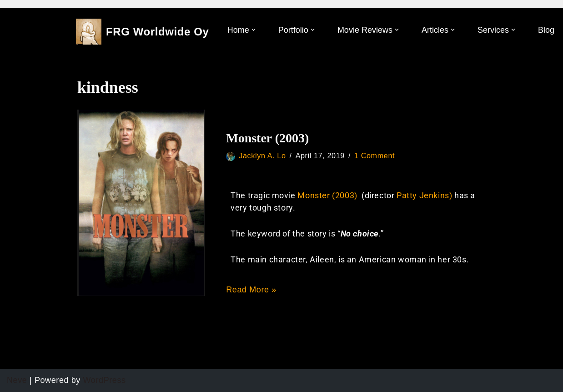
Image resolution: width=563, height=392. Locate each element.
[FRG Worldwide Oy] (143, 32)
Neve (17, 380)
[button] (254, 30)
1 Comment (374, 156)
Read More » (251, 290)
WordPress (105, 380)
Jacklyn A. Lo (262, 156)
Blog (546, 30)
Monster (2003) (267, 138)
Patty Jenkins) (425, 195)
